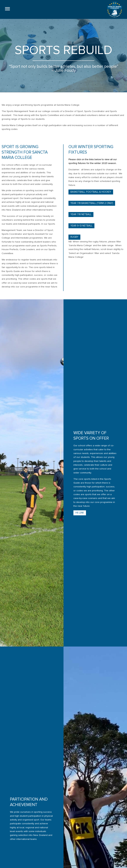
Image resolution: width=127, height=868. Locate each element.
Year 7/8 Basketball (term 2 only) (92, 213)
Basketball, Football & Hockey (91, 201)
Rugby (74, 246)
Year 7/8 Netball (81, 224)
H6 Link (80, 522)
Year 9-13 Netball (81, 235)
